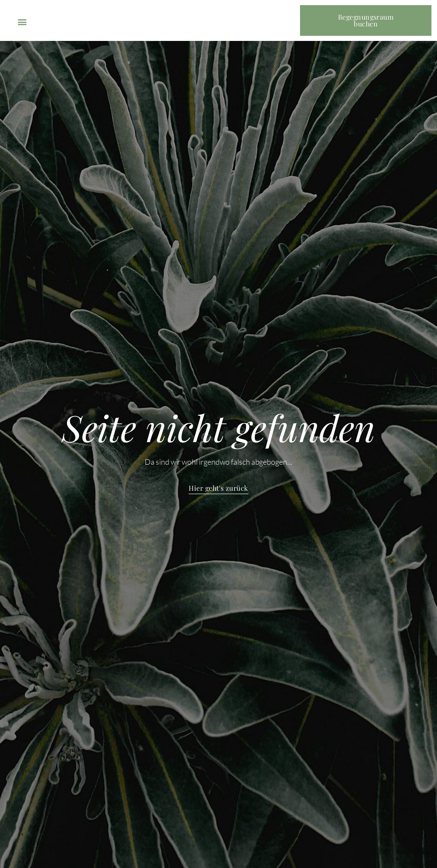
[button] (22, 22)
